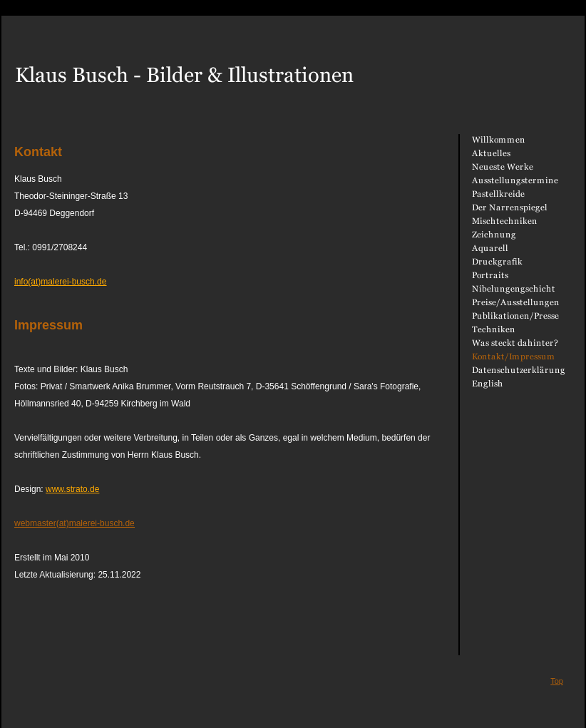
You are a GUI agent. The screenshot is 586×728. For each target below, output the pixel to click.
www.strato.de (72, 489)
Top (557, 681)
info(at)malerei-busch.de (60, 282)
